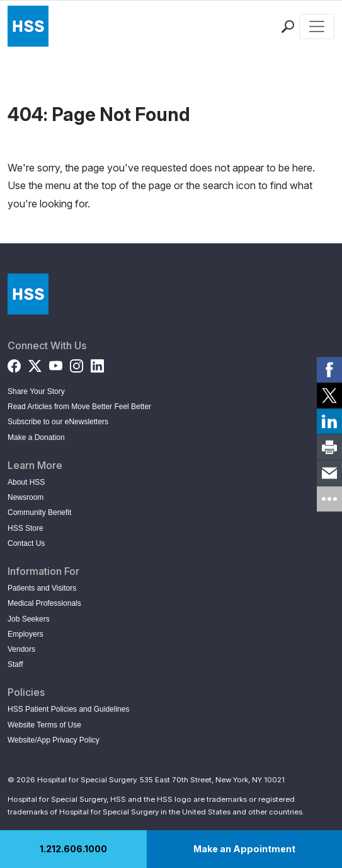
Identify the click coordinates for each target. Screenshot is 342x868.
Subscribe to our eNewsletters (58, 422)
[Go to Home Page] (28, 294)
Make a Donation (36, 437)
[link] (329, 369)
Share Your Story (36, 391)
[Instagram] (77, 363)
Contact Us (26, 543)
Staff (15, 664)
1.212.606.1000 (73, 849)
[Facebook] (14, 363)
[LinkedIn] (97, 363)
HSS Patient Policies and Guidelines (68, 709)
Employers (26, 634)
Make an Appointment (244, 849)
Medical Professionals (44, 603)
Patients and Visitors (42, 588)
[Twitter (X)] (35, 363)
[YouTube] (56, 363)
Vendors (21, 649)
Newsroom (26, 497)
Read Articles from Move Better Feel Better (79, 407)
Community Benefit (39, 512)
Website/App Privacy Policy (54, 740)
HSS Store (26, 528)
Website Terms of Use (44, 725)
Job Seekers (29, 619)
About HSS (26, 482)
